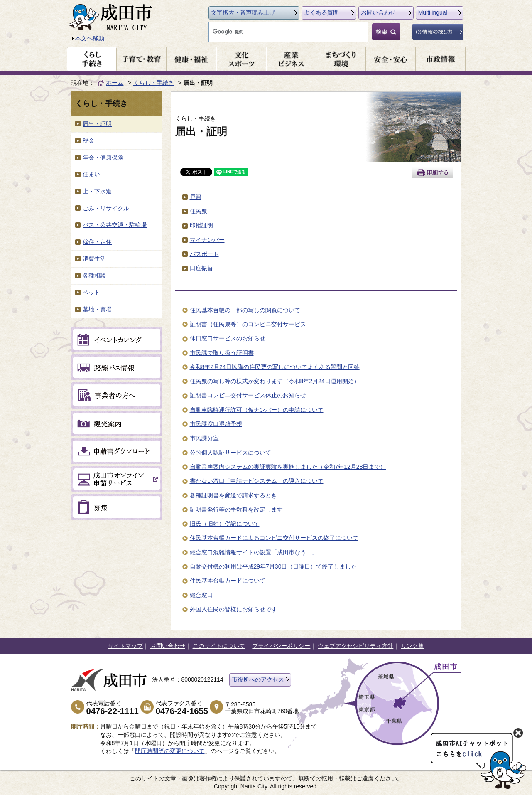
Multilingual (433, 12)
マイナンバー (207, 240)
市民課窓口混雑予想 (216, 424)
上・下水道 (97, 191)
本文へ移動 (90, 38)
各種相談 (94, 276)
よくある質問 (321, 12)
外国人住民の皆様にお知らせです (233, 609)
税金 (88, 140)
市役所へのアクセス (258, 679)
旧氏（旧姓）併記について (225, 524)
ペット (91, 293)
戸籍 (196, 197)
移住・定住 (97, 242)
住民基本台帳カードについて (228, 581)
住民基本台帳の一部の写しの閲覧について (245, 310)
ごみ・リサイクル (106, 208)
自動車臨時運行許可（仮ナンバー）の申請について (257, 410)
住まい (91, 174)
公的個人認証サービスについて (230, 453)
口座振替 (201, 268)
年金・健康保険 (103, 158)
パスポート (204, 254)
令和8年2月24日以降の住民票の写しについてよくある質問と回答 (275, 367)
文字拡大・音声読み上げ (243, 12)
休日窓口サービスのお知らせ (228, 338)
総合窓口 (201, 595)
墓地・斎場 (97, 309)
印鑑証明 (201, 225)
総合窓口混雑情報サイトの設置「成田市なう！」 (254, 552)
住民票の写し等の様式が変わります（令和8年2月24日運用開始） (275, 381)
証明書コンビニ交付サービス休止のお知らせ (248, 395)
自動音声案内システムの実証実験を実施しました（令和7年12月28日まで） (288, 467)
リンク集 (412, 646)
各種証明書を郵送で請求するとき (233, 495)
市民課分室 (204, 438)
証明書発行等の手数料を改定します (236, 509)
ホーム (115, 83)
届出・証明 (97, 124)
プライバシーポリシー (281, 646)
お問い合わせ (378, 12)
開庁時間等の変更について (170, 751)
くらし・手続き (154, 83)
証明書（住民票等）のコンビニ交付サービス (248, 324)
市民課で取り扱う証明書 (222, 353)
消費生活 (94, 258)
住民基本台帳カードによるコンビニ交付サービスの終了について (274, 538)
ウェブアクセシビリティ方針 (355, 646)
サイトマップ (125, 646)
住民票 (199, 211)
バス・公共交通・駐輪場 (115, 225)
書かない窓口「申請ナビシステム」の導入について (257, 481)
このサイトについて (219, 646)
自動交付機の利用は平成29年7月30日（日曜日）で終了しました (273, 566)
